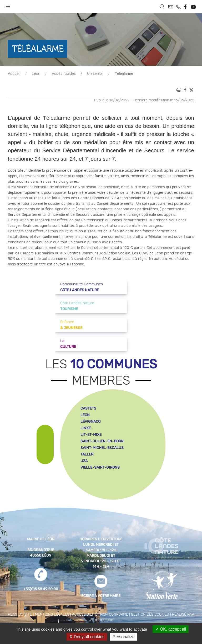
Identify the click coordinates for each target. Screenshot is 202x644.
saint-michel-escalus (102, 448)
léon (85, 415)
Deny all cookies (87, 637)
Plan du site (20, 615)
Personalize (124, 637)
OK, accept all (171, 629)
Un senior (95, 74)
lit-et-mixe (91, 435)
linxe (86, 428)
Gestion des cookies (150, 615)
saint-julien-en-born (102, 441)
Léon (36, 74)
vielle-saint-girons (100, 467)
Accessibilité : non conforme (100, 615)
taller (87, 454)
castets (88, 408)
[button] (8, 5)
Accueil (14, 74)
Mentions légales (52, 615)
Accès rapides (64, 74)
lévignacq (90, 422)
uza (84, 461)
